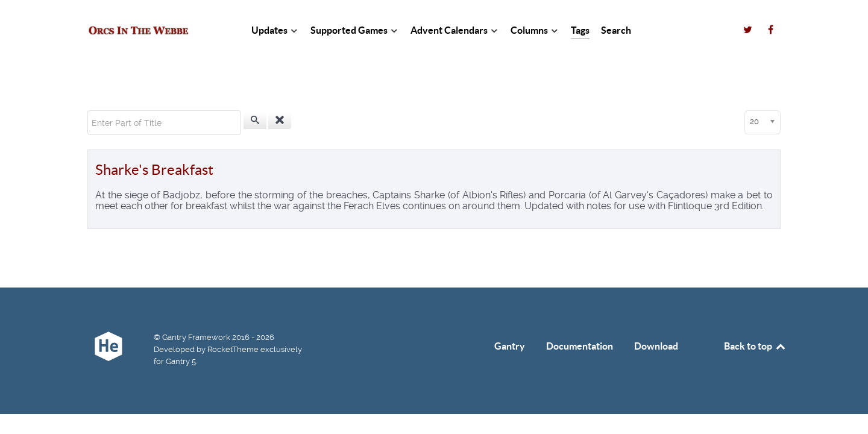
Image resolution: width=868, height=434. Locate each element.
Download (656, 346)
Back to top (755, 346)
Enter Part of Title (88, 111)
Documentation (580, 346)
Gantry (510, 346)
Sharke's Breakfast (154, 170)
